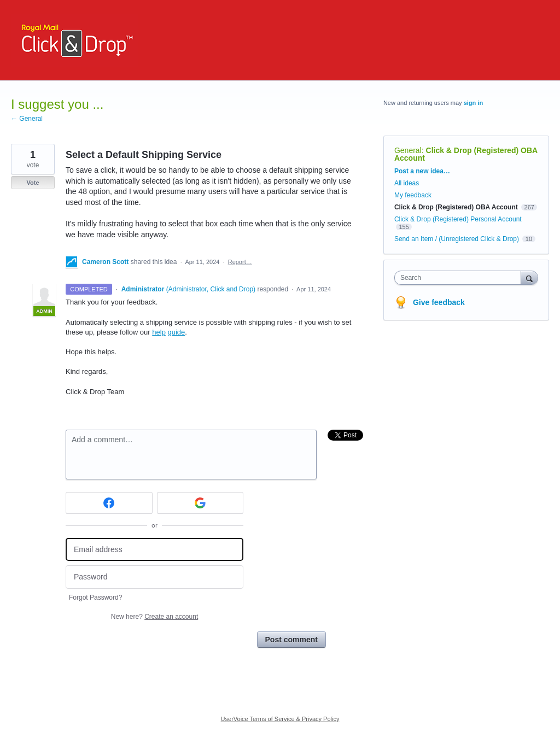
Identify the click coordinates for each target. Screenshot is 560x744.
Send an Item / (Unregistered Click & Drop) (457, 239)
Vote (33, 183)
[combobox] (460, 278)
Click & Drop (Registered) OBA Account (466, 154)
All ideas (407, 183)
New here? (154, 617)
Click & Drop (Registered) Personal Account (458, 219)
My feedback (413, 195)
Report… (240, 262)
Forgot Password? (95, 597)
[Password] (154, 577)
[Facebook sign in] (109, 503)
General (408, 150)
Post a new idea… (422, 171)
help (159, 332)
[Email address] (154, 550)
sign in (473, 103)
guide (176, 332)
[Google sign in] (200, 503)
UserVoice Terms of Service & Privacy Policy (280, 719)
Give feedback (439, 302)
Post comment (291, 640)
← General (27, 119)
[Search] (529, 277)
